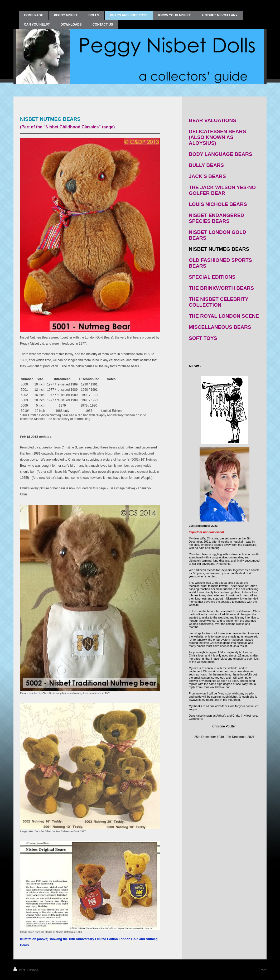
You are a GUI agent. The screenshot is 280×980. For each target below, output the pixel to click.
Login (263, 969)
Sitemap (33, 970)
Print (20, 970)
